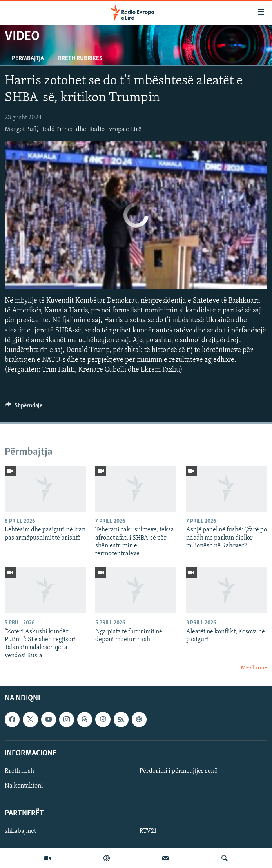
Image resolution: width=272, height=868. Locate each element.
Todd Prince (58, 129)
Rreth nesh (19, 771)
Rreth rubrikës (80, 58)
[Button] (24, 407)
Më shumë (254, 668)
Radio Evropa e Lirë (115, 129)
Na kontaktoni (24, 786)
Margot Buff (21, 129)
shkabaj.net (20, 831)
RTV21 (148, 831)
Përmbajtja (28, 58)
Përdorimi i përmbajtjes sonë (179, 771)
